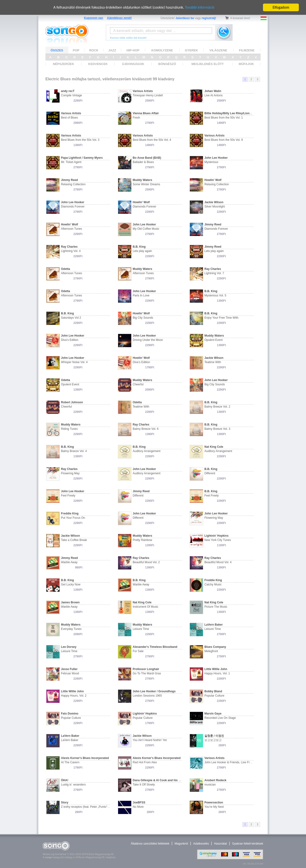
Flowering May (70, 473)
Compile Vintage (71, 95)
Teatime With (213, 362)
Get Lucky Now (71, 584)
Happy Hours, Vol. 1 (217, 673)
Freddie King (70, 513)
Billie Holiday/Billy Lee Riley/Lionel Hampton (235, 113)
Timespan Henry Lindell (148, 95)
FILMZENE (247, 50)
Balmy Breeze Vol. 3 (217, 429)
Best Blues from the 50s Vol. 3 (80, 140)
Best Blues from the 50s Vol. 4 (152, 140)
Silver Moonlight (215, 207)
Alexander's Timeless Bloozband (155, 647)
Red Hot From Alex (145, 762)
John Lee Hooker (216, 158)
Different (210, 473)
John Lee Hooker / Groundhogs (154, 691)
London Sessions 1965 (147, 696)
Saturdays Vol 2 (71, 318)
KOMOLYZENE (162, 50)
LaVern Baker (214, 625)
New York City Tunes (218, 540)
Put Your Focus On (73, 518)
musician (210, 785)
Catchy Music (213, 584)
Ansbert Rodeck (215, 780)
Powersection (214, 802)
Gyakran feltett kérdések (248, 844)
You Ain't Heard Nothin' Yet (150, 740)
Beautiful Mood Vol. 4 (218, 562)
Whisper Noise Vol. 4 (74, 362)
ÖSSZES (57, 50)
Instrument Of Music (145, 607)
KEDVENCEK (98, 64)
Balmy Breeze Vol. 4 (74, 451)
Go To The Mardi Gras (147, 673)
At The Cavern (70, 762)
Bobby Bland (213, 691)
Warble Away (69, 562)
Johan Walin (213, 91)
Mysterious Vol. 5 (215, 295)
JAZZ (112, 50)
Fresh (136, 118)
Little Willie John (216, 669)
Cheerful (138, 384)
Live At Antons (213, 95)
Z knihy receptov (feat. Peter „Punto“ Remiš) (89, 807)
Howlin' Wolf (213, 180)
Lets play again (142, 251)
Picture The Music (216, 607)
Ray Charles (69, 247)
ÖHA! (65, 780)
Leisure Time (141, 629)
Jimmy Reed (69, 180)
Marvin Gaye (213, 714)
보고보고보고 (213, 740)
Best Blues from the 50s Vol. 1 (224, 118)
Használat (221, 844)
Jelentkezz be (185, 18)
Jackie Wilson (214, 202)
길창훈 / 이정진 (214, 736)
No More (138, 807)
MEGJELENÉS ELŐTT (208, 64)
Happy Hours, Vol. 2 (74, 696)
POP (76, 50)
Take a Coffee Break (74, 540)
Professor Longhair (146, 669)
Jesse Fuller (69, 669)
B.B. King (139, 247)
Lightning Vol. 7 (214, 273)
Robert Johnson (72, 402)
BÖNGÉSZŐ (167, 64)
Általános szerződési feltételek (150, 844)
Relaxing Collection (73, 184)
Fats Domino (70, 714)
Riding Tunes (69, 429)
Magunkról (181, 844)
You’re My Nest (214, 807)
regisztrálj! (209, 18)
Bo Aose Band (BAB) (147, 158)
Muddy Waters (142, 180)
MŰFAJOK (246, 64)
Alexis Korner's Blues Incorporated (85, 758)
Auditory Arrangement (147, 451)
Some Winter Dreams (146, 184)
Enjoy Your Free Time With (221, 318)
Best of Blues (69, 118)
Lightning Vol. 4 (71, 251)
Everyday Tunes (71, 629)
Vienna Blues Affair (146, 113)
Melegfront (211, 651)
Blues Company (215, 647)
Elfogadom (281, 7)
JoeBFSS (139, 802)
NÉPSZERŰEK (63, 64)
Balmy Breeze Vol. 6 (146, 429)
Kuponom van (93, 18)
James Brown (70, 602)
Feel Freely (68, 496)
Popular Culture (214, 696)
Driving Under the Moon (148, 340)
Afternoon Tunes (71, 229)
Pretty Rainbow (142, 540)
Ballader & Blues (143, 162)
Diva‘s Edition (70, 340)
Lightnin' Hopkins (216, 536)
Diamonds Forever (73, 207)
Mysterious (211, 162)
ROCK (94, 50)
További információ (199, 7)
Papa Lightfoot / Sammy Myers (82, 158)
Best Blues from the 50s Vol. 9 (224, 140)
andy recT (68, 91)
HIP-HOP (133, 50)
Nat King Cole (214, 447)
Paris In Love (141, 295)
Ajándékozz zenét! (119, 18)
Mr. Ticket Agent (71, 162)
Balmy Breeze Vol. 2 (217, 407)
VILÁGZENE (218, 50)
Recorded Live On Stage (220, 718)
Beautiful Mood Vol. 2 (146, 562)
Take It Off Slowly (144, 785)
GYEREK (191, 50)
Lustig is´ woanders (73, 785)
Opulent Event (213, 340)
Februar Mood (70, 673)
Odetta (66, 269)
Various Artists (143, 91)
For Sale (138, 651)
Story (65, 802)
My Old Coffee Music (146, 229)
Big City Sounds (143, 318)
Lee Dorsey (69, 647)
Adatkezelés (201, 844)
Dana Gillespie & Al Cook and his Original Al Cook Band (171, 780)
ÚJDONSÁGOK (133, 64)
